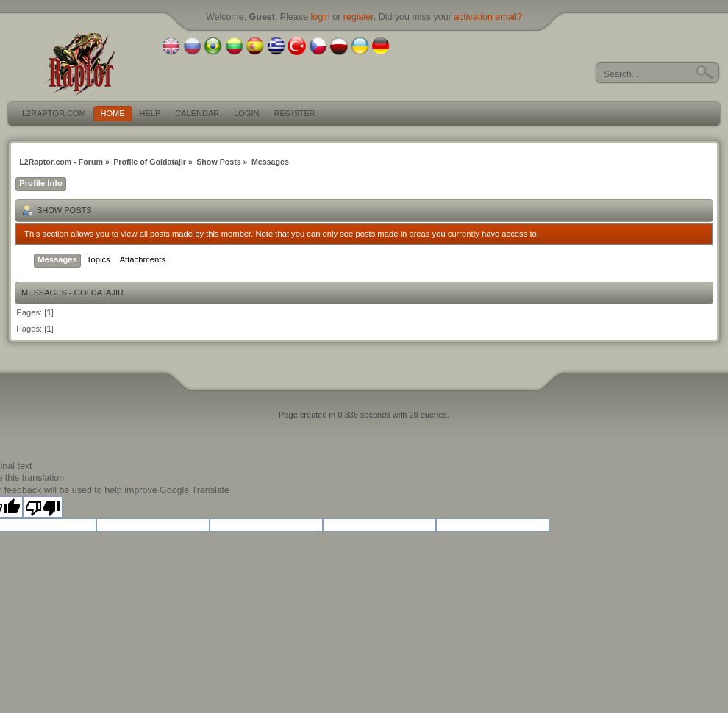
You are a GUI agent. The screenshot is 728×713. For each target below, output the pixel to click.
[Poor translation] (43, 507)
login (320, 17)
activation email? (488, 17)
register (358, 17)
